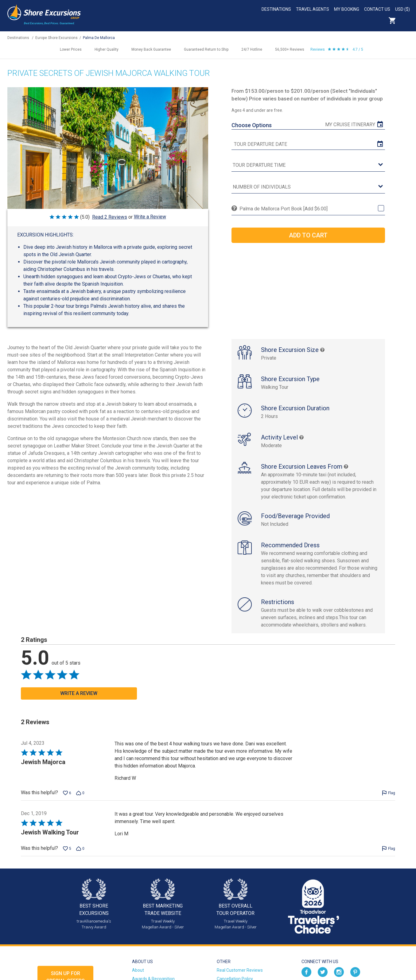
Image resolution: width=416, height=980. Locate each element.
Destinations (276, 9)
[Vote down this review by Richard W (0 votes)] (80, 793)
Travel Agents (313, 9)
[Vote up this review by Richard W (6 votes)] (67, 793)
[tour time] (308, 165)
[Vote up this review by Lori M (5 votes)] (67, 849)
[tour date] (308, 144)
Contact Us (377, 9)
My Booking (347, 9)
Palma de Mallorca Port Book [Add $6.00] (284, 209)
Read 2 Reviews (110, 217)
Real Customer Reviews (240, 970)
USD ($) (402, 9)
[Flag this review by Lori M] (389, 849)
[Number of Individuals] (308, 187)
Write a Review (150, 217)
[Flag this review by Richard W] (389, 793)
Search (406, 21)
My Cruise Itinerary (350, 125)
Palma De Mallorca (99, 38)
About (138, 970)
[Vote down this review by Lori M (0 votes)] (80, 849)
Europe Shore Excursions (56, 38)
